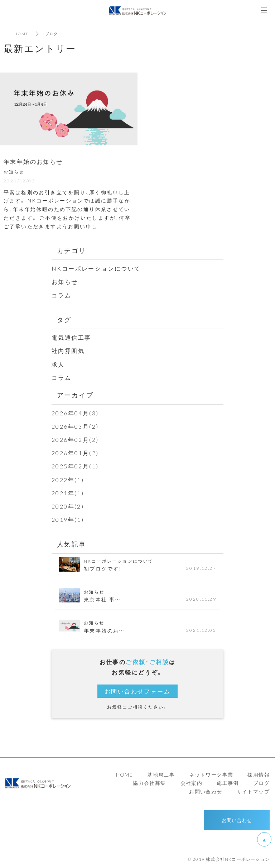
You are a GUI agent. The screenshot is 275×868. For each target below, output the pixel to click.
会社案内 (192, 783)
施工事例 (228, 783)
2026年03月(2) (75, 426)
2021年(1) (68, 493)
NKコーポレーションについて (96, 268)
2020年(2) (68, 506)
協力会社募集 (149, 783)
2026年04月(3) (75, 413)
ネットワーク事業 (211, 774)
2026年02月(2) (75, 439)
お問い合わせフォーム (137, 691)
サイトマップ (253, 791)
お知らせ (65, 281)
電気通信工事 (71, 337)
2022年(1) (68, 480)
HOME (22, 34)
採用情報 (259, 774)
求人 (58, 364)
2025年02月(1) (75, 466)
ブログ (261, 783)
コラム (61, 295)
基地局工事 (161, 774)
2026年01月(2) (75, 453)
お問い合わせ (206, 791)
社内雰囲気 (68, 350)
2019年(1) (68, 519)
